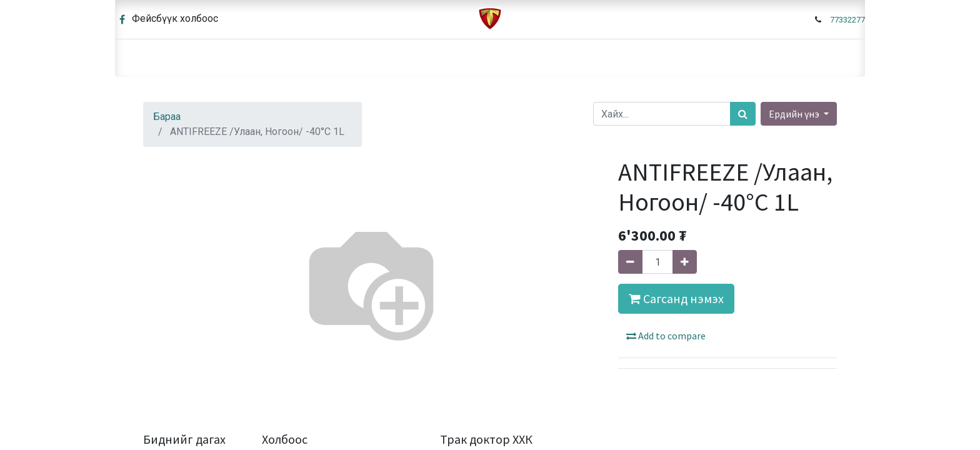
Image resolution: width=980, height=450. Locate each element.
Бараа (167, 117)
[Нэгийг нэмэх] (685, 262)
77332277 (847, 20)
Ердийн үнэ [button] (795, 114)
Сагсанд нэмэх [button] (676, 298)
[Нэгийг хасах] (630, 262)
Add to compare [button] (666, 336)
